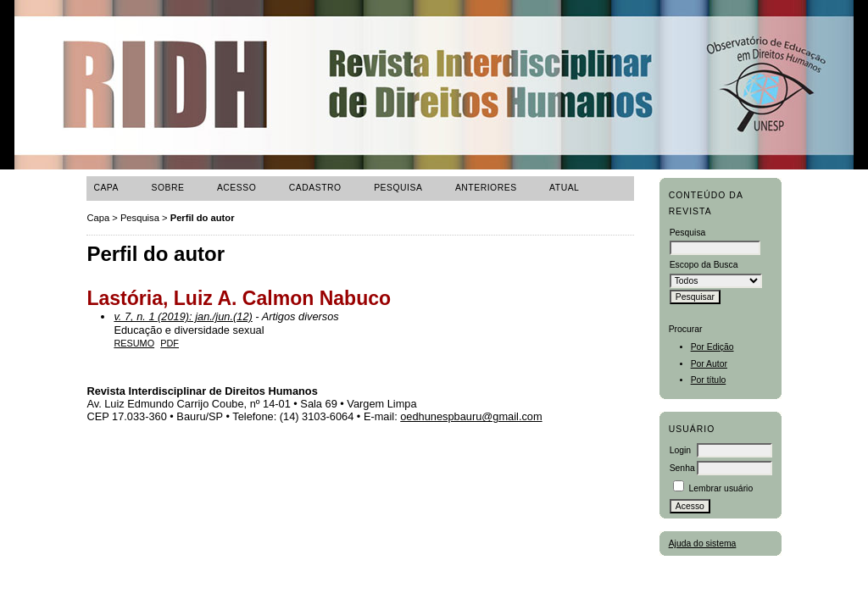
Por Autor (709, 364)
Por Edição (712, 347)
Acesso (236, 188)
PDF (170, 343)
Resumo (134, 343)
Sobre (167, 188)
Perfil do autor (203, 218)
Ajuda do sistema (703, 543)
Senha (682, 468)
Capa (106, 188)
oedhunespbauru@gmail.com (471, 416)
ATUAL (564, 188)
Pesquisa (398, 188)
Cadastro (315, 188)
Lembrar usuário (721, 488)
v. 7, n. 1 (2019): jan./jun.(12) (183, 316)
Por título (709, 380)
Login (680, 450)
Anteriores (486, 188)
